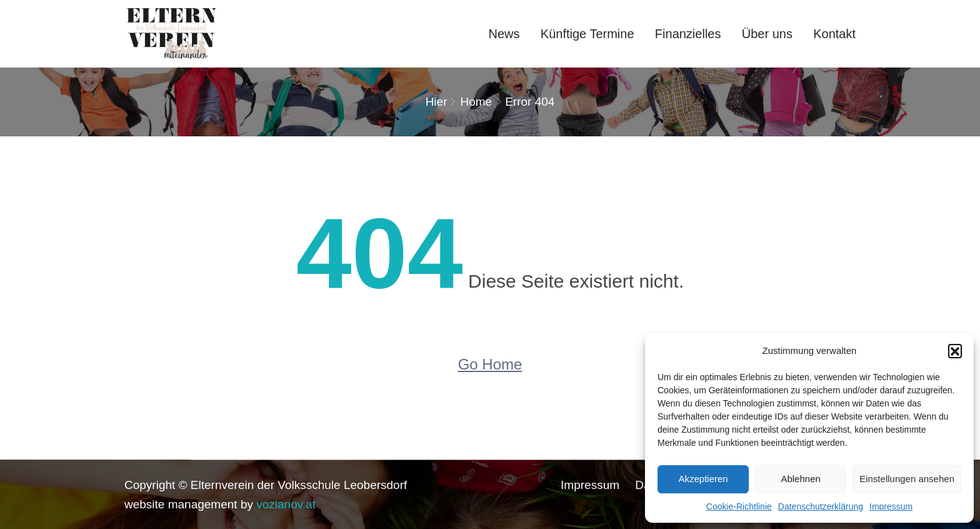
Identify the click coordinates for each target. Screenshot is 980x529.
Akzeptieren (703, 479)
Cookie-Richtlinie (739, 506)
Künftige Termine (587, 34)
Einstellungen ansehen (907, 479)
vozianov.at (286, 504)
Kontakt (834, 34)
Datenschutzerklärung (821, 506)
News (504, 34)
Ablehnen (800, 479)
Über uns (767, 34)
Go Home (490, 364)
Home (476, 102)
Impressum (891, 506)
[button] (955, 351)
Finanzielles (688, 34)
